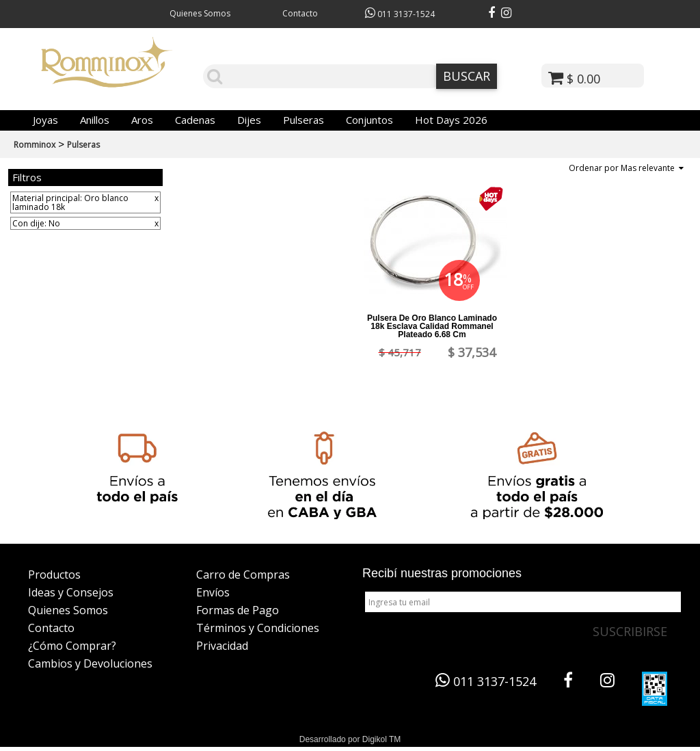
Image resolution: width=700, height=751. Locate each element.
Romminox (35, 145)
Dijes (249, 120)
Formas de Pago (238, 610)
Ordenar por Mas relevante (626, 168)
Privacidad (222, 646)
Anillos (95, 120)
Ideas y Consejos (71, 592)
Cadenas (195, 120)
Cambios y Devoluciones (90, 663)
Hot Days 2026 (451, 120)
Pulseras (304, 120)
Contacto (300, 13)
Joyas (45, 120)
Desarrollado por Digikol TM (350, 739)
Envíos (213, 592)
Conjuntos (369, 120)
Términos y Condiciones (258, 628)
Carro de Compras (243, 575)
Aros (142, 120)
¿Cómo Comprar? (72, 646)
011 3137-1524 (400, 14)
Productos (54, 575)
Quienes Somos (200, 13)
